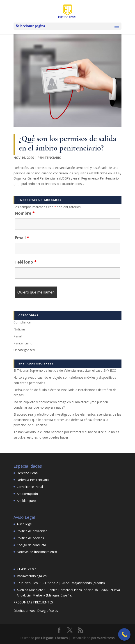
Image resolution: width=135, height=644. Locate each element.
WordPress (106, 638)
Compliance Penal (30, 487)
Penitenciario (50, 158)
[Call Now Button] (124, 634)
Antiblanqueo (26, 501)
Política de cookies (30, 538)
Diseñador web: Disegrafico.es (36, 611)
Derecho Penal (27, 473)
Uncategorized (24, 350)
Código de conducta (31, 545)
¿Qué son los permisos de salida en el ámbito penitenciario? (67, 143)
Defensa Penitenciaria (33, 480)
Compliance (22, 322)
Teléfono (26, 262)
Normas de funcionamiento (37, 552)
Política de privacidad (32, 531)
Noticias (19, 329)
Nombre (25, 213)
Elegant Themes (54, 638)
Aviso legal (24, 524)
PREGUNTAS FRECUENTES (33, 602)
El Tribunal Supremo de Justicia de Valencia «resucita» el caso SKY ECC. (65, 370)
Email (22, 238)
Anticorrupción (27, 494)
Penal (18, 336)
